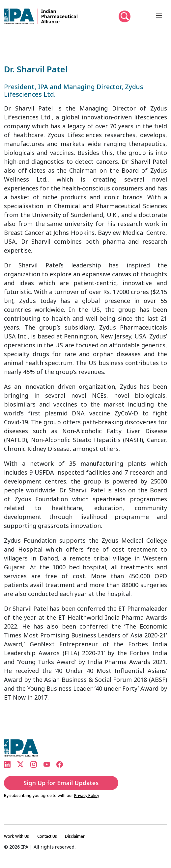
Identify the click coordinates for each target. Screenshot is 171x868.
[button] (125, 16)
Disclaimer (75, 836)
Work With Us (16, 836)
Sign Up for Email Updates (61, 783)
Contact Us (47, 836)
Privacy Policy (87, 795)
